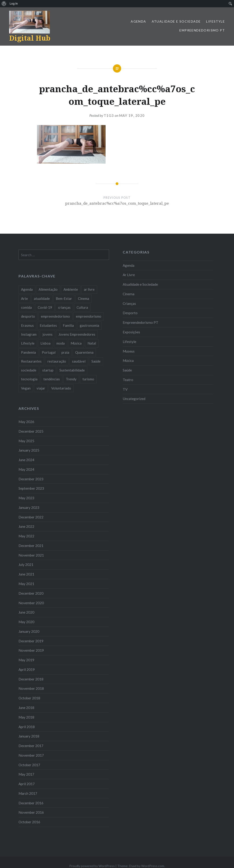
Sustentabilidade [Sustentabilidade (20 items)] (72, 370)
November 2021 (31, 555)
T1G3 (109, 115)
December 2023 (31, 479)
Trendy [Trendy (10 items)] (71, 379)
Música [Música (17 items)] (76, 343)
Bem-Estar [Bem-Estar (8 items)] (64, 298)
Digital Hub (30, 38)
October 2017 (29, 765)
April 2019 (27, 669)
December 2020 (31, 593)
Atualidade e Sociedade (176, 21)
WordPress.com (153, 866)
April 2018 (27, 727)
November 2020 (31, 603)
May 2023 (26, 498)
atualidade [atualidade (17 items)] (42, 298)
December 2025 (31, 431)
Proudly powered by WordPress (92, 866)
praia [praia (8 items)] (65, 352)
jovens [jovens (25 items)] (48, 334)
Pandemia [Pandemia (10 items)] (28, 352)
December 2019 (31, 641)
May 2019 (26, 660)
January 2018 (29, 736)
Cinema (129, 294)
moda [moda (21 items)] (61, 343)
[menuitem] (4, 4)
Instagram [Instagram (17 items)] (29, 334)
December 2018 (31, 679)
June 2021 (26, 574)
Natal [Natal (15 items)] (92, 343)
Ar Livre (129, 275)
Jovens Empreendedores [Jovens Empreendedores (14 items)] (77, 334)
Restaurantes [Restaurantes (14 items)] (31, 361)
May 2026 (26, 422)
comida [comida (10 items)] (26, 307)
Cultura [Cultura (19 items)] (82, 307)
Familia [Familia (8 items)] (68, 325)
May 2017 (26, 774)
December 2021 (31, 546)
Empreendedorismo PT (202, 30)
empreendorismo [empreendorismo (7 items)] (89, 316)
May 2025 (26, 441)
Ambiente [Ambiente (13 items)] (71, 289)
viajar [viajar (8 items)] (41, 388)
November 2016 (31, 812)
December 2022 (31, 517)
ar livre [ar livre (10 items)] (89, 289)
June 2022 (26, 526)
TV (125, 389)
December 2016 (31, 803)
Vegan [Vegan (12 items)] (26, 388)
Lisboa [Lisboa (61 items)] (45, 343)
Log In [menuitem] (14, 4)
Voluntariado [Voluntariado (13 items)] (61, 388)
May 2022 (26, 536)
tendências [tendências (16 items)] (52, 379)
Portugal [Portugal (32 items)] (49, 352)
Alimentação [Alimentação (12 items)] (48, 289)
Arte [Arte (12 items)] (24, 298)
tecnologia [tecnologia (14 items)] (29, 379)
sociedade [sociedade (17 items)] (29, 370)
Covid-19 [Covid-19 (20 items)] (45, 307)
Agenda (138, 21)
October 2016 (29, 822)
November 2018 (31, 688)
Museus (129, 351)
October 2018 (29, 698)
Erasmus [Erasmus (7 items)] (27, 325)
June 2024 (26, 460)
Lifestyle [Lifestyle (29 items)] (28, 343)
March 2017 (28, 793)
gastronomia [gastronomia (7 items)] (89, 325)
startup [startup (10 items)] (48, 370)
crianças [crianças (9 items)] (64, 307)
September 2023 (31, 488)
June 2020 (26, 612)
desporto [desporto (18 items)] (28, 316)
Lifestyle (215, 21)
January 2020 (29, 631)
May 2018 (26, 717)
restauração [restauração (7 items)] (57, 361)
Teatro (128, 380)
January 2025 (29, 450)
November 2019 (31, 650)
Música (128, 361)
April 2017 (27, 784)
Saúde (127, 370)
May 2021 (26, 584)
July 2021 (26, 565)
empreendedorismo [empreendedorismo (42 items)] (55, 316)
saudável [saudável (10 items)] (79, 361)
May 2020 (26, 622)
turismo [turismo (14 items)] (88, 379)
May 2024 (26, 469)
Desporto (130, 313)
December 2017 (31, 746)
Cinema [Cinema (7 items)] (84, 298)
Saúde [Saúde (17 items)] (96, 361)
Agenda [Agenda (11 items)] (27, 289)
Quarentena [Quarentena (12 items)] (84, 352)
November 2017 (31, 755)
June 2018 (26, 708)
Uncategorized (134, 399)
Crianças (129, 303)
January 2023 (29, 507)
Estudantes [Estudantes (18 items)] (48, 325)
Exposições (131, 332)
